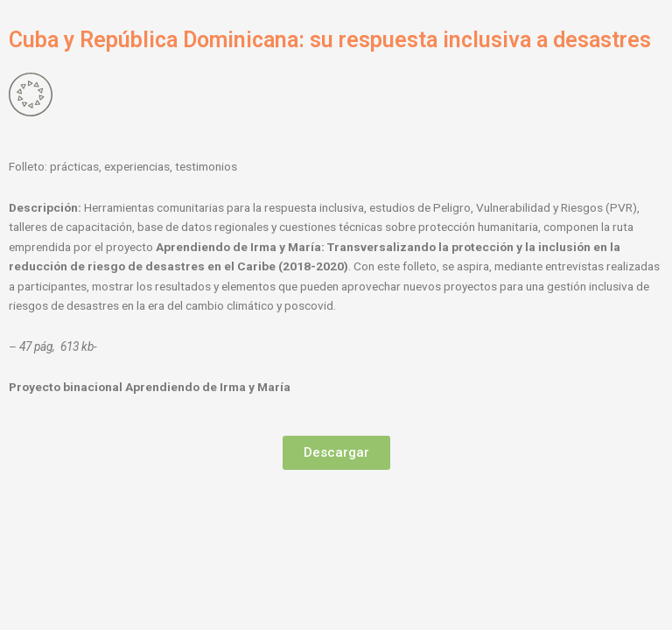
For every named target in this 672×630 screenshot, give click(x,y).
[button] (336, 453)
